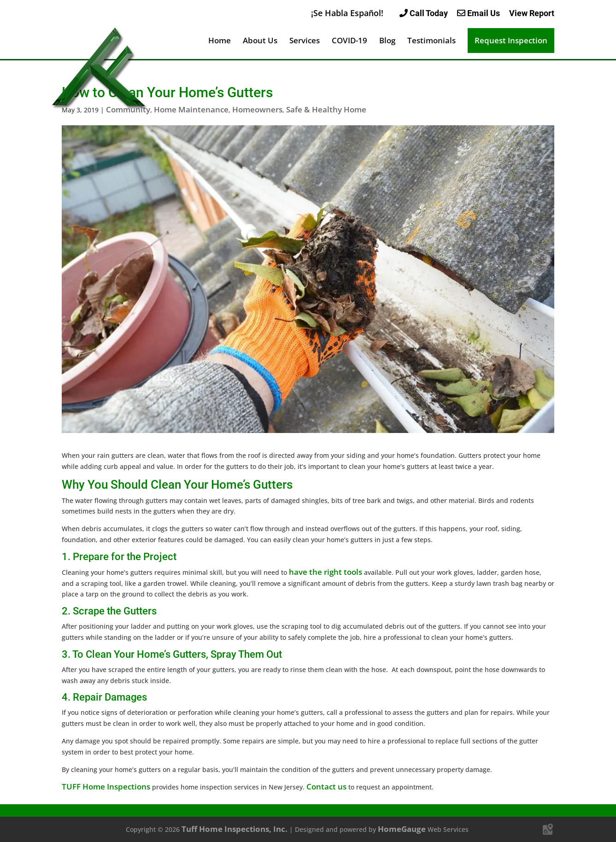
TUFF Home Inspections (106, 786)
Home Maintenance (191, 109)
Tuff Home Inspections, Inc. (235, 829)
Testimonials (431, 41)
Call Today (424, 13)
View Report (532, 13)
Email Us (478, 13)
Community (128, 109)
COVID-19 (349, 41)
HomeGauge (402, 829)
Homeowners (257, 109)
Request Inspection (511, 40)
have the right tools (326, 572)
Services (305, 41)
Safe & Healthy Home (326, 109)
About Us (260, 41)
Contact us (326, 786)
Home (220, 41)
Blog (387, 41)
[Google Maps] (548, 830)
